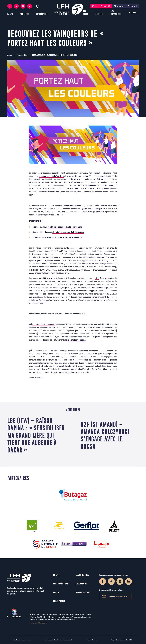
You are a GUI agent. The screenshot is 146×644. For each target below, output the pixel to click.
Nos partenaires (83, 593)
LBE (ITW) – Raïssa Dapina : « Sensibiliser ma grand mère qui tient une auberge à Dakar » (36, 435)
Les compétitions (61, 584)
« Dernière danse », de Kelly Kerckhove (68, 232)
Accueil (10, 55)
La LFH (10, 14)
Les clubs (86, 13)
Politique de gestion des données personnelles (59, 640)
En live (56, 575)
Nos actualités (22, 55)
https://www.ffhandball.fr (38, 623)
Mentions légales (92, 640)
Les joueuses (99, 13)
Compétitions (42, 14)
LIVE (95, 6)
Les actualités (82, 575)
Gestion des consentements (22, 640)
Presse (56, 593)
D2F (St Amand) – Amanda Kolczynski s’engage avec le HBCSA (105, 435)
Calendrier (119, 6)
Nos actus (24, 14)
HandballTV (106, 6)
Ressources (134, 13)
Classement (132, 6)
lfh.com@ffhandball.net (115, 596)
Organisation (59, 601)
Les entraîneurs (116, 13)
